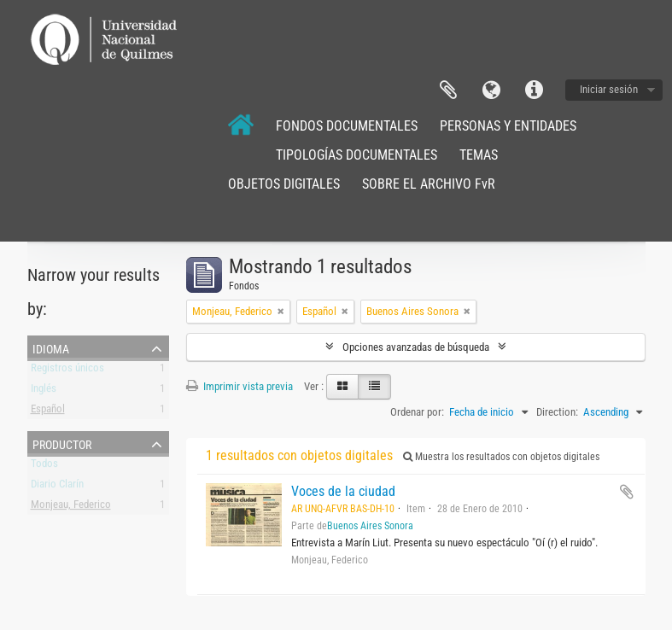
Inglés (44, 391)
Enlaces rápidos (534, 90)
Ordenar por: (417, 412)
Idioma (491, 90)
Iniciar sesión (609, 89)
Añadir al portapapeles (627, 492)
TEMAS (479, 155)
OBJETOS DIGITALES (284, 184)
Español (48, 412)
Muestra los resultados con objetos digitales (501, 457)
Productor (62, 443)
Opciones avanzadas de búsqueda (416, 347)
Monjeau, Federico (71, 507)
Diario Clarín (57, 487)
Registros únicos (67, 371)
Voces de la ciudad (343, 491)
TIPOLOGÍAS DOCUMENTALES (356, 155)
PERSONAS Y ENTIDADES (508, 126)
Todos (44, 467)
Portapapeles (448, 90)
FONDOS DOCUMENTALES (347, 126)
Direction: (557, 412)
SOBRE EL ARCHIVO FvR (429, 184)
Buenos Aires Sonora (370, 526)
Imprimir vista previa (240, 386)
